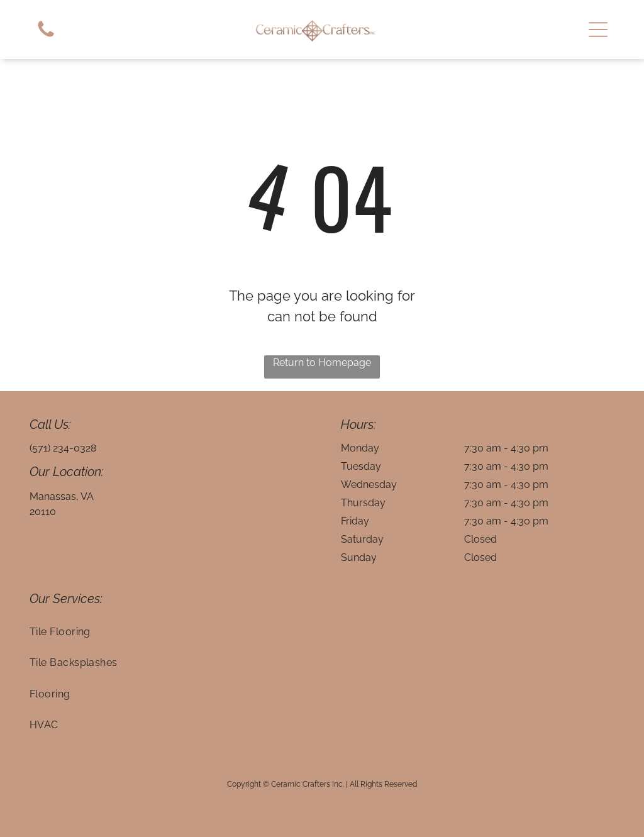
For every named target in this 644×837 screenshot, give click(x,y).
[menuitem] (322, 632)
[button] (598, 30)
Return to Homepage (322, 363)
